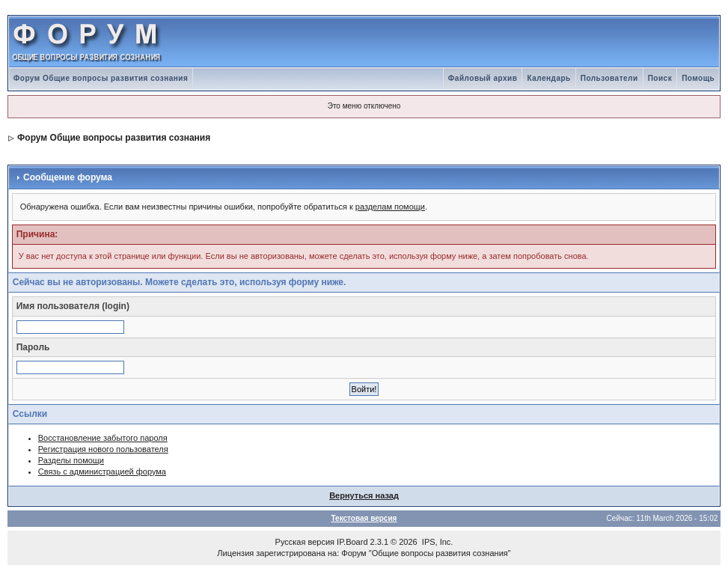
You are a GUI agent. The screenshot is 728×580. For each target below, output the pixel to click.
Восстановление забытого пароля (103, 438)
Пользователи (609, 78)
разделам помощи (390, 207)
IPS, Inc (437, 542)
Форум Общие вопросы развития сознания (101, 78)
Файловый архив (483, 78)
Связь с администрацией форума (102, 471)
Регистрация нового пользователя (103, 449)
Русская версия (305, 542)
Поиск (660, 78)
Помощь (698, 78)
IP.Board (352, 542)
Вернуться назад (364, 495)
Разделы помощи (71, 460)
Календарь (548, 78)
